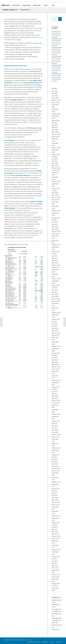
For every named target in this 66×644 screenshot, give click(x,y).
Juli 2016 (54, 423)
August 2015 (56, 455)
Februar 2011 (56, 575)
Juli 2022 (54, 220)
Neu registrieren (47, 1)
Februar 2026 (56, 100)
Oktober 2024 (56, 148)
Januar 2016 (56, 437)
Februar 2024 (56, 168)
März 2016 (55, 432)
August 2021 (56, 252)
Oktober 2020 (56, 279)
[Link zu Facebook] (63, 1)
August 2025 (56, 121)
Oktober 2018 (56, 346)
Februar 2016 (56, 434)
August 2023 (56, 188)
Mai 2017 (55, 394)
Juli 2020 (54, 288)
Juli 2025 (54, 123)
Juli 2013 (54, 525)
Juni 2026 (55, 91)
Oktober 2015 (56, 448)
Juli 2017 (54, 389)
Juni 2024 (55, 159)
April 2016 (55, 430)
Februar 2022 (56, 231)
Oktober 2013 (56, 516)
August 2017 (56, 387)
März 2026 (55, 98)
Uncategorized (57, 611)
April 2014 (55, 498)
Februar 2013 (56, 536)
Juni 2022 (55, 222)
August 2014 (56, 489)
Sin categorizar (57, 609)
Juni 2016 (55, 426)
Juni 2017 (55, 392)
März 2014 (55, 500)
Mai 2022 (55, 224)
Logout (39, 1)
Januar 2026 (56, 103)
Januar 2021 (56, 267)
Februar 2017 (56, 401)
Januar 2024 (56, 170)
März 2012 (55, 568)
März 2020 (55, 297)
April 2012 (55, 566)
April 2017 (55, 396)
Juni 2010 (55, 586)
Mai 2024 (55, 161)
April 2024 (55, 163)
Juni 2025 (55, 125)
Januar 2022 (56, 233)
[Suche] (57, 19)
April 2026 (55, 96)
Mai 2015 (55, 462)
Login (35, 1)
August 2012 (56, 556)
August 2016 (56, 421)
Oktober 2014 (56, 482)
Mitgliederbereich (57, 600)
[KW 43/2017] (65, 322)
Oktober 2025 (56, 114)
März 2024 (55, 166)
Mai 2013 (55, 529)
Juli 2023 (54, 191)
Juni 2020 (55, 290)
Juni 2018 (55, 358)
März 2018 (55, 364)
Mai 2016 (55, 428)
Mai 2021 (55, 258)
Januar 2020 (56, 301)
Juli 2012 (54, 559)
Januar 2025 (56, 136)
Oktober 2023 (56, 182)
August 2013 (56, 523)
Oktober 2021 (56, 245)
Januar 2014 (56, 505)
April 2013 (55, 532)
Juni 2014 (55, 493)
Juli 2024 (54, 157)
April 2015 (55, 464)
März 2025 (55, 132)
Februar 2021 (56, 265)
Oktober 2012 (56, 550)
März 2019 (55, 331)
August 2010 (56, 584)
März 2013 (55, 534)
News (53, 602)
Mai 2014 (55, 496)
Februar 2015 (56, 468)
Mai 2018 (55, 360)
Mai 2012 (55, 563)
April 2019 (55, 328)
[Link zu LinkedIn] (56, 1)
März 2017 (55, 398)
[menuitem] (35, 1)
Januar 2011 (56, 577)
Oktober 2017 (56, 380)
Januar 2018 (56, 369)
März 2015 (55, 466)
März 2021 (55, 263)
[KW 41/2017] (1, 322)
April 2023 (55, 193)
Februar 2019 (56, 333)
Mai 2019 (55, 326)
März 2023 (55, 195)
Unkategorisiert (57, 618)
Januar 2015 (56, 471)
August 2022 (56, 218)
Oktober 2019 (56, 313)
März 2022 (55, 229)
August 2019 (56, 319)
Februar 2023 (56, 197)
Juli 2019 (54, 322)
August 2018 (56, 353)
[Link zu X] (58, 1)
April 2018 (55, 362)
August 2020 (56, 285)
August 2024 (56, 154)
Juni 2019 (55, 324)
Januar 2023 (56, 200)
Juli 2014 (54, 491)
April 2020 (55, 294)
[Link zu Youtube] (61, 1)
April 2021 (55, 261)
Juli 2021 (54, 254)
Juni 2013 (55, 527)
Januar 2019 (56, 335)
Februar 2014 (56, 502)
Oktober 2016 (56, 414)
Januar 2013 (56, 538)
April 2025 (55, 130)
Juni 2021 (55, 256)
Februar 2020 (56, 299)
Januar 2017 (56, 403)
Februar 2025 (56, 134)
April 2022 (55, 227)
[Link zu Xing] (53, 1)
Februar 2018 (56, 367)
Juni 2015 (55, 459)
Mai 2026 (55, 93)
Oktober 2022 (56, 211)
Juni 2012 (55, 561)
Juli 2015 (54, 457)
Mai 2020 (55, 292)
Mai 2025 (55, 127)
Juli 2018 (54, 355)
